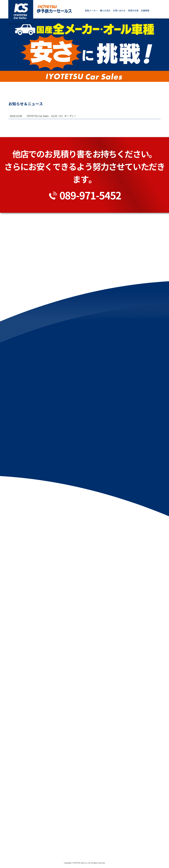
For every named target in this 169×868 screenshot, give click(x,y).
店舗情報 (145, 11)
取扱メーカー (91, 11)
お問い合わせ (119, 11)
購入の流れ (105, 11)
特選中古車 (133, 11)
